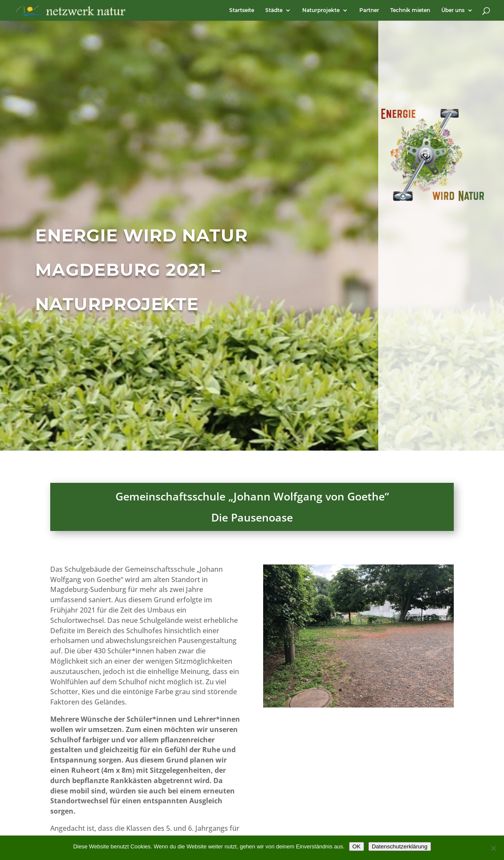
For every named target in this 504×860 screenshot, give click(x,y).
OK (357, 846)
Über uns (453, 10)
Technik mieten (410, 10)
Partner (369, 10)
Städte (274, 10)
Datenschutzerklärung (400, 846)
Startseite (242, 10)
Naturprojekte (321, 10)
